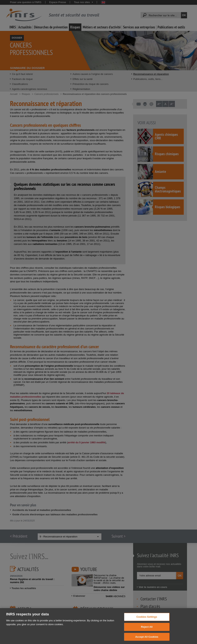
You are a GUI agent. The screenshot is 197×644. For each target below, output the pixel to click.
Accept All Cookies (147, 640)
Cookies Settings (147, 620)
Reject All (147, 630)
